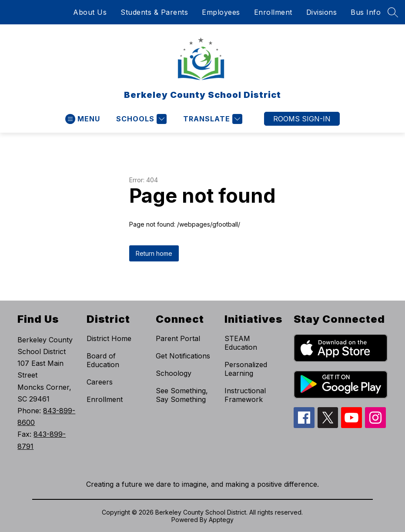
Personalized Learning (246, 369)
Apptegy (221, 520)
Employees (221, 12)
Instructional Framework (245, 395)
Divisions (322, 12)
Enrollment (273, 12)
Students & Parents (154, 12)
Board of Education (103, 360)
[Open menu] (83, 119)
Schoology (174, 373)
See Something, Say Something (182, 395)
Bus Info (366, 12)
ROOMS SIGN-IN (302, 119)
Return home (154, 253)
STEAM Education (241, 343)
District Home (109, 338)
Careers (100, 382)
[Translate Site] (212, 119)
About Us (90, 12)
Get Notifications (183, 356)
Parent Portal (178, 338)
